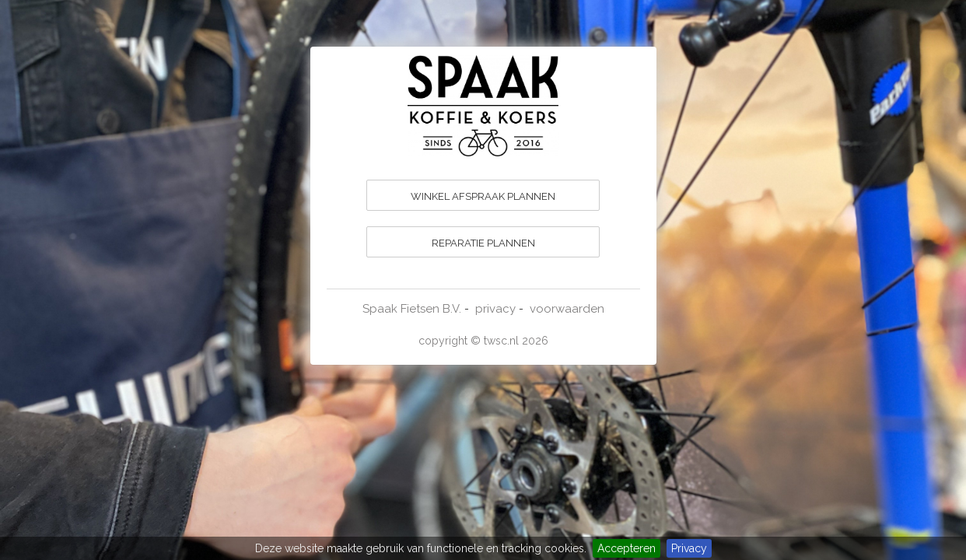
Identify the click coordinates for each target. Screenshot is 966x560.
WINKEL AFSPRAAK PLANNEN (483, 196)
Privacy (689, 548)
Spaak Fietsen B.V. (412, 309)
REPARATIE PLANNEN (483, 243)
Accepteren (626, 548)
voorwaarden (567, 309)
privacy (495, 309)
